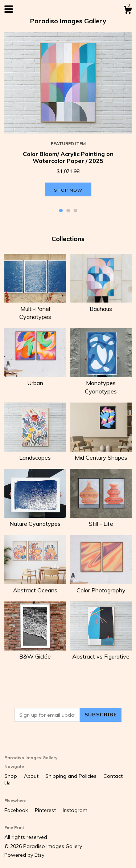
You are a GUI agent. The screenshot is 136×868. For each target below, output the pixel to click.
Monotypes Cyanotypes (101, 383)
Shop (11, 776)
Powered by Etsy (24, 855)
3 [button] (75, 211)
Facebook (17, 810)
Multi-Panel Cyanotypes (35, 309)
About (32, 776)
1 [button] (61, 211)
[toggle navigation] (9, 9)
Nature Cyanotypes (35, 520)
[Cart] (128, 11)
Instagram (75, 810)
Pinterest (46, 810)
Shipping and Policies (72, 776)
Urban (35, 379)
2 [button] (68, 211)
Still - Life (101, 520)
